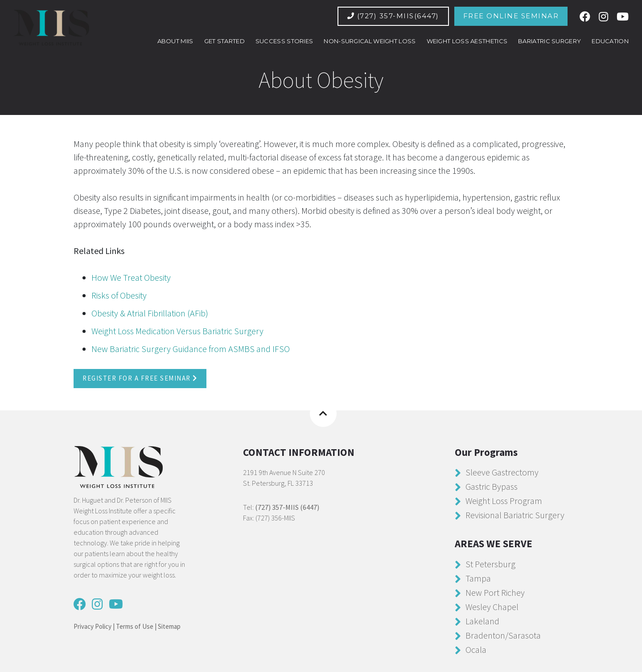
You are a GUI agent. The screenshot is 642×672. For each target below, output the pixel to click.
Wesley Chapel (492, 606)
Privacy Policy (93, 626)
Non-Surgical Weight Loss (370, 41)
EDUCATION (610, 41)
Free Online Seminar (511, 16)
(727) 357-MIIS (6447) (287, 507)
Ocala (476, 649)
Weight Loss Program (504, 501)
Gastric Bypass (492, 486)
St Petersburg (490, 563)
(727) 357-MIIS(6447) (393, 16)
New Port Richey (495, 592)
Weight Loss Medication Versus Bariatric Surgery (177, 331)
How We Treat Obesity (131, 277)
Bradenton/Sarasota (503, 635)
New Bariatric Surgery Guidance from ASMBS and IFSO (191, 349)
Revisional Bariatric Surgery (515, 515)
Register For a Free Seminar (140, 378)
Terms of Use (135, 626)
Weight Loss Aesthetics (467, 41)
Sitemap (169, 626)
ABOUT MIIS (175, 41)
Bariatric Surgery (549, 41)
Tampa (478, 578)
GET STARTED (224, 41)
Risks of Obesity (119, 295)
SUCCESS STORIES (284, 41)
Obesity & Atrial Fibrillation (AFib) (150, 313)
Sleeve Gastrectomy (502, 472)
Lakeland (482, 621)
